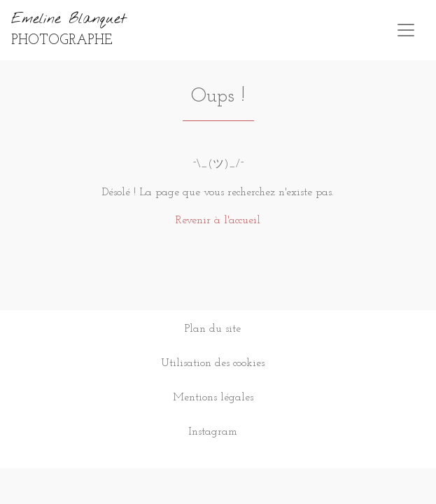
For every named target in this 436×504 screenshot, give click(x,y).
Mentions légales (213, 398)
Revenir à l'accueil (218, 220)
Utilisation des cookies (213, 363)
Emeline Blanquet (69, 29)
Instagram (213, 432)
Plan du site (213, 329)
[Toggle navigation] (406, 30)
